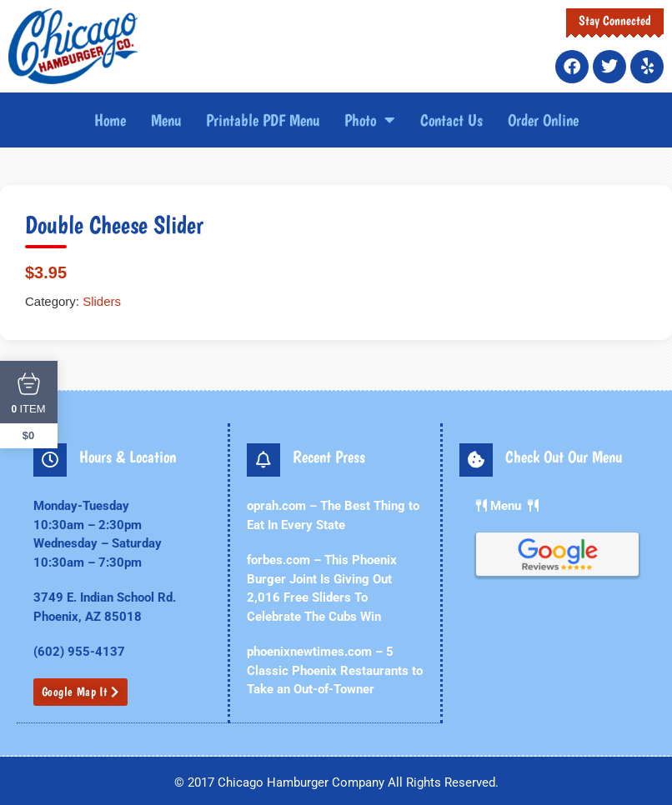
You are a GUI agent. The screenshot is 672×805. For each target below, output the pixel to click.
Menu (166, 120)
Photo (370, 120)
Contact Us (451, 120)
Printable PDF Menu (263, 120)
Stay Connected (615, 20)
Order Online (543, 120)
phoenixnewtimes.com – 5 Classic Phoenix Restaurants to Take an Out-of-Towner (328, 670)
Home (110, 120)
